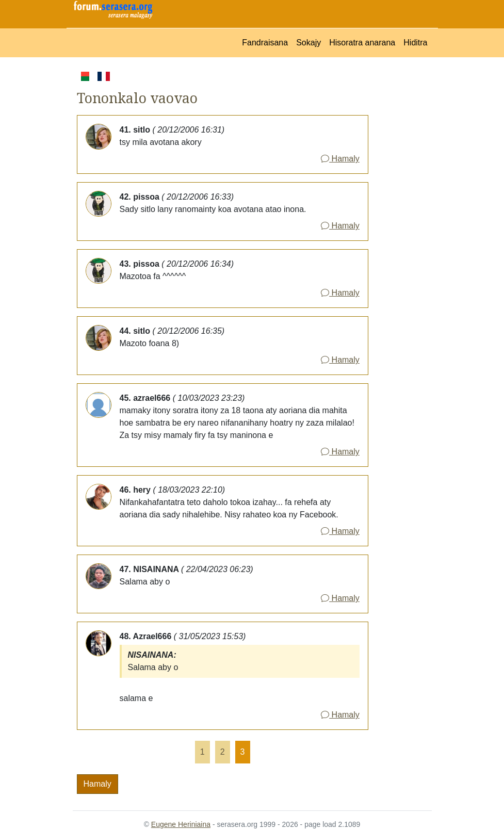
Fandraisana (265, 43)
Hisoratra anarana (362, 43)
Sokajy (308, 43)
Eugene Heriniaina (181, 824)
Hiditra (415, 43)
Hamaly (340, 159)
